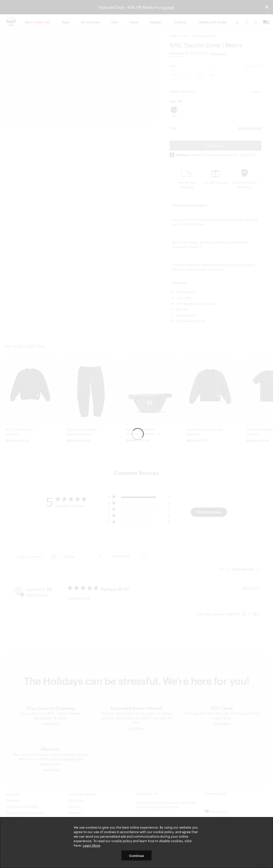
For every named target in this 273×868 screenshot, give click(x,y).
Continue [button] (137, 855)
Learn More (92, 845)
